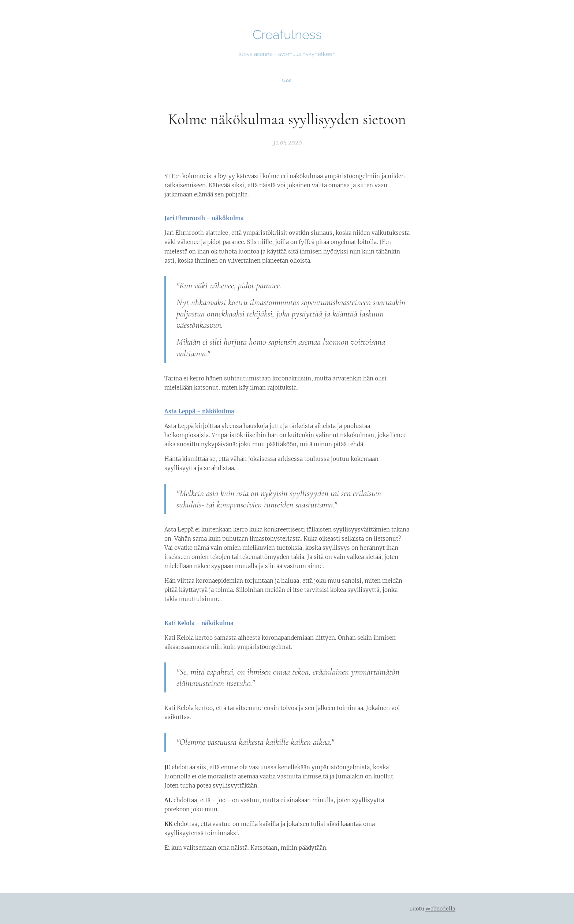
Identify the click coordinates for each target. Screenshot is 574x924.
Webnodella (440, 909)
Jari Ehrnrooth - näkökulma (204, 218)
